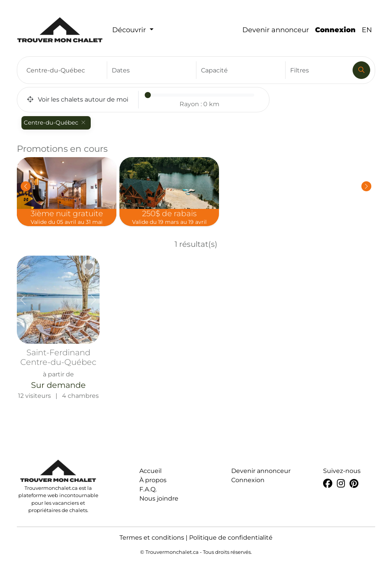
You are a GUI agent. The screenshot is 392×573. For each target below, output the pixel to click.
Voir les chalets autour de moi (78, 99)
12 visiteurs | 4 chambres (58, 328)
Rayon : (199, 104)
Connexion (335, 30)
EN (367, 30)
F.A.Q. (148, 489)
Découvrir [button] (130, 30)
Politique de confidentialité (231, 538)
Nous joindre (159, 498)
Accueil (150, 471)
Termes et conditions (152, 538)
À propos (153, 480)
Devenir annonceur (276, 30)
